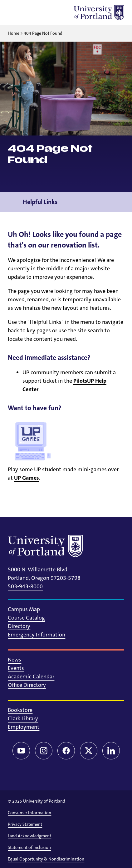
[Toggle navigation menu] (120, 202)
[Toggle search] (32, 13)
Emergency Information (37, 635)
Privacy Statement (25, 824)
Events (16, 668)
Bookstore (20, 710)
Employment (24, 727)
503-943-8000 (25, 586)
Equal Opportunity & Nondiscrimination (46, 859)
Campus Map (24, 609)
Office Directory (27, 685)
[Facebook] (66, 751)
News (15, 660)
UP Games (26, 478)
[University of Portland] (99, 13)
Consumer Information (29, 813)
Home (14, 33)
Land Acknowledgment (29, 836)
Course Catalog (26, 618)
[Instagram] (44, 751)
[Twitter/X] (89, 751)
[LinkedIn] (111, 751)
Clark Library (23, 718)
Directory (19, 626)
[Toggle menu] (15, 13)
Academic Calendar (31, 677)
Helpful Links (40, 202)
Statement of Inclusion (29, 847)
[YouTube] (21, 751)
